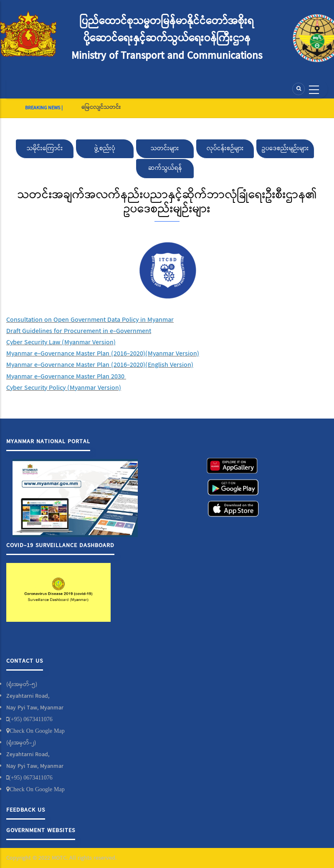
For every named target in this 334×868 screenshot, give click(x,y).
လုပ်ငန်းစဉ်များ (225, 149)
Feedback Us (26, 810)
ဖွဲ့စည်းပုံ (105, 149)
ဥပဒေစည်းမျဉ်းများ (285, 149)
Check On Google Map (37, 731)
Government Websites (41, 830)
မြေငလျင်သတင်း (101, 107)
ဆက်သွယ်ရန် (165, 168)
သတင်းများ (165, 149)
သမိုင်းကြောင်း (45, 149)
